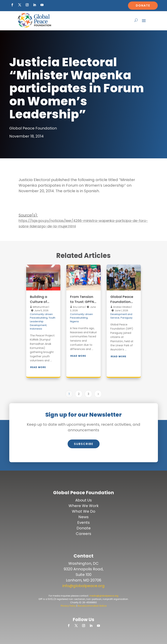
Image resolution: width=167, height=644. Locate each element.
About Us (83, 500)
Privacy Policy (68, 606)
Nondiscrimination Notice (92, 606)
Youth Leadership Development (43, 321)
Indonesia (36, 329)
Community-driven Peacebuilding (41, 316)
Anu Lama (78, 307)
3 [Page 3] (88, 394)
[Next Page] (98, 394)
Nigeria (74, 321)
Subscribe (84, 444)
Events (83, 522)
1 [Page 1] (69, 394)
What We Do (84, 511)
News (83, 517)
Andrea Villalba (122, 307)
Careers (83, 534)
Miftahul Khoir (40, 307)
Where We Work (84, 506)
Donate (143, 5)
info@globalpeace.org (83, 586)
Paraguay (127, 318)
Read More (38, 367)
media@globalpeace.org (104, 596)
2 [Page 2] (79, 394)
